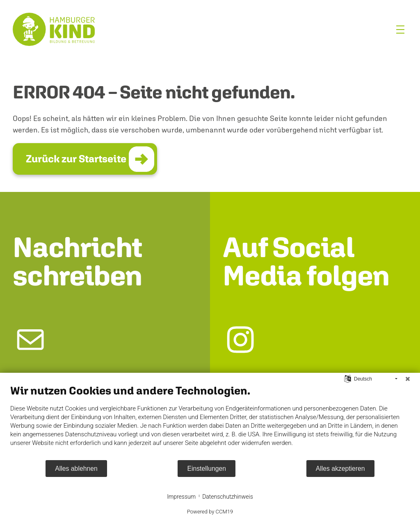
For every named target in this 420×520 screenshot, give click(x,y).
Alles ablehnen (76, 469)
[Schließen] (408, 379)
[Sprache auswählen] (348, 379)
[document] (210, 422)
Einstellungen (207, 469)
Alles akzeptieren (340, 469)
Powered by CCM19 (210, 512)
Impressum (181, 497)
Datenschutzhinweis (228, 497)
